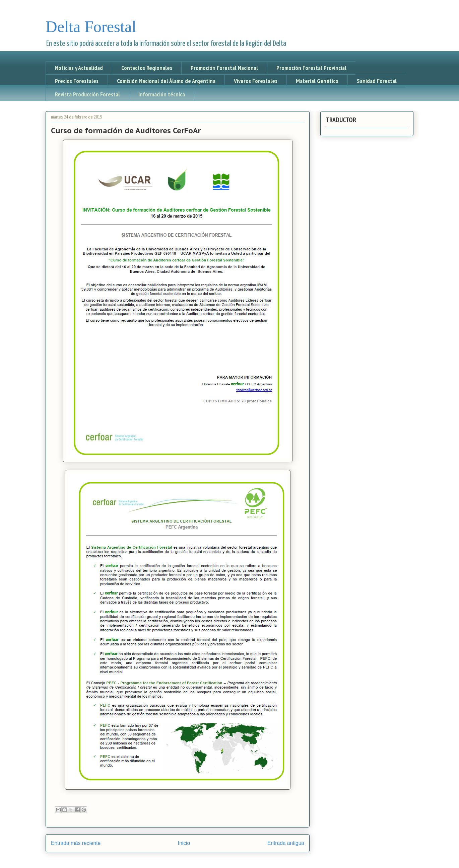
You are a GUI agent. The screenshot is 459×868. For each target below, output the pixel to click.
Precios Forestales (77, 81)
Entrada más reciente (76, 843)
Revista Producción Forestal (87, 94)
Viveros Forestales (256, 81)
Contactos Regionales (147, 68)
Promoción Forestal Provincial (311, 68)
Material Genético (317, 81)
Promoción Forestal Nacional (224, 68)
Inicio (184, 843)
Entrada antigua (286, 843)
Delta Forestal (91, 27)
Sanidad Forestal (377, 81)
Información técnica (162, 94)
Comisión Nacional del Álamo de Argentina (166, 81)
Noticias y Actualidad (79, 68)
